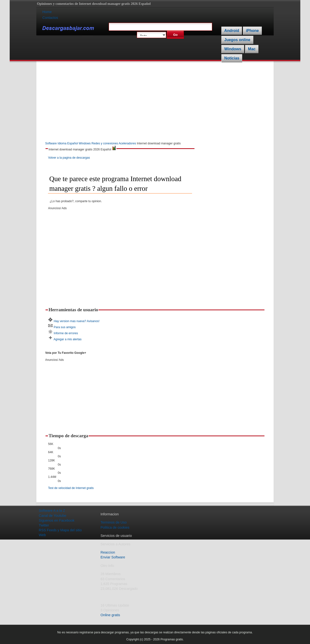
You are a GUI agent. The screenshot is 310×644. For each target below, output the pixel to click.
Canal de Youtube (53, 516)
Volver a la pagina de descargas (69, 158)
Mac (252, 49)
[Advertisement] (155, 102)
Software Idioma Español (61, 143)
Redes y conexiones (105, 143)
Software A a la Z (52, 511)
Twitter (44, 525)
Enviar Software (113, 557)
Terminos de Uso (114, 522)
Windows (233, 49)
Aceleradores (127, 143)
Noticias (232, 58)
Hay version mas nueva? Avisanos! (77, 321)
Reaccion (108, 552)
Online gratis (110, 615)
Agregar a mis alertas (68, 339)
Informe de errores (66, 333)
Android (232, 31)
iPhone (252, 31)
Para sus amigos (65, 327)
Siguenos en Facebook (57, 520)
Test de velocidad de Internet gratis (71, 488)
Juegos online (237, 40)
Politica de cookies (115, 527)
